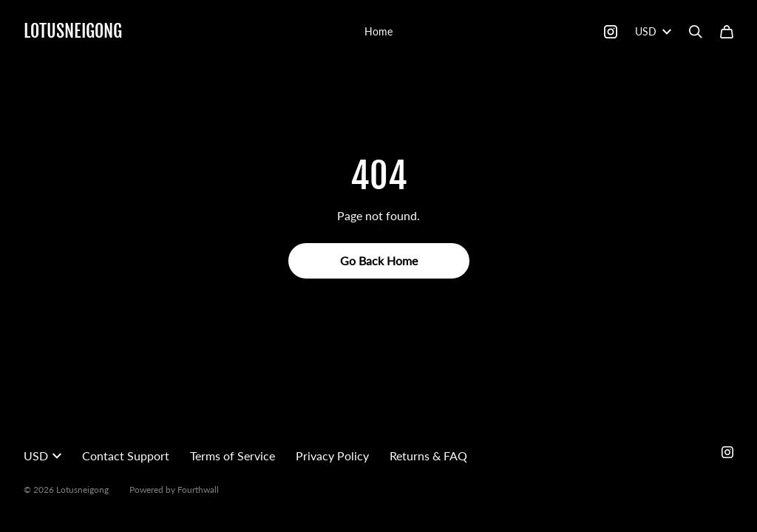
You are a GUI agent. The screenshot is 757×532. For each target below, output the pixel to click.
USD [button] (43, 456)
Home (378, 31)
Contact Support (126, 456)
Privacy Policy (332, 456)
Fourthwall (198, 490)
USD (653, 31)
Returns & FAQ (428, 456)
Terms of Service (232, 456)
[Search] (696, 32)
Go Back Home (379, 260)
